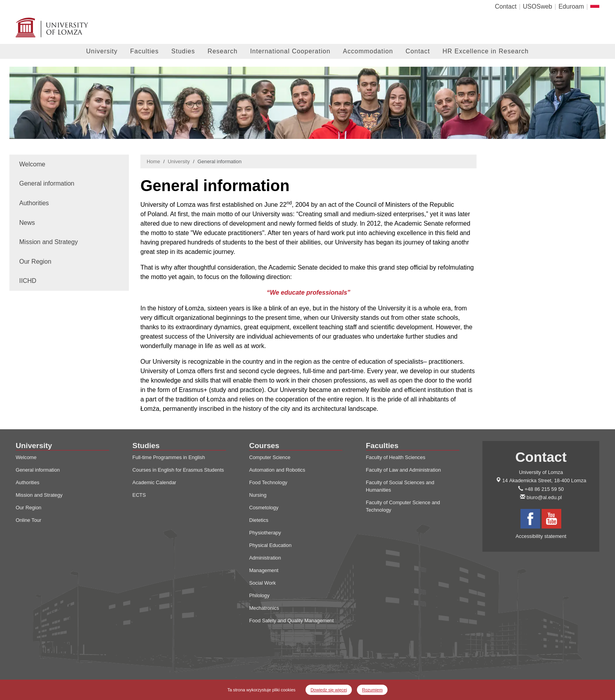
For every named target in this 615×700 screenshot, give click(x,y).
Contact (506, 6)
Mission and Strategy (48, 242)
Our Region (35, 262)
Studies (183, 51)
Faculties (145, 51)
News (27, 223)
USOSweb (538, 6)
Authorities (34, 203)
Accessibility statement (541, 536)
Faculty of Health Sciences (396, 457)
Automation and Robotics (277, 470)
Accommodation (368, 51)
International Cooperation (290, 51)
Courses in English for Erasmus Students (178, 470)
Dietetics (259, 520)
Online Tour (28, 520)
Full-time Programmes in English (169, 457)
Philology (259, 595)
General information (47, 183)
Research (222, 51)
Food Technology (268, 482)
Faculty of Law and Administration (403, 470)
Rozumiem (372, 690)
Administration (265, 558)
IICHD (28, 281)
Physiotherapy (265, 533)
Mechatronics (264, 608)
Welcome (32, 164)
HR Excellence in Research (486, 51)
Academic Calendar (155, 482)
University (102, 51)
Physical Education (270, 545)
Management (264, 570)
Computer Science (270, 457)
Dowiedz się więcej (329, 690)
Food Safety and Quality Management (291, 621)
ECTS (139, 495)
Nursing (258, 495)
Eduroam (571, 6)
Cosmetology (264, 508)
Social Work (262, 583)
